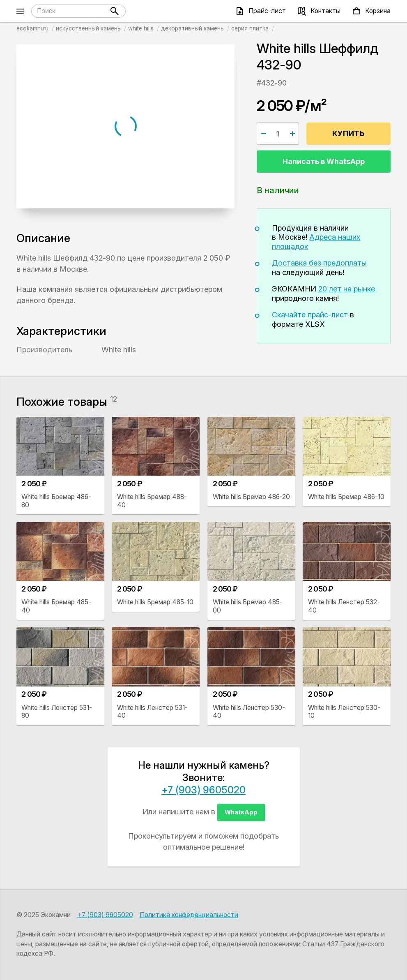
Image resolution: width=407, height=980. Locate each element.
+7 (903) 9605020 (203, 790)
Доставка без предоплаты (319, 263)
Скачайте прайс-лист (310, 315)
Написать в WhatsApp (324, 161)
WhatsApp (241, 812)
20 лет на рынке (347, 289)
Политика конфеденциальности (189, 915)
